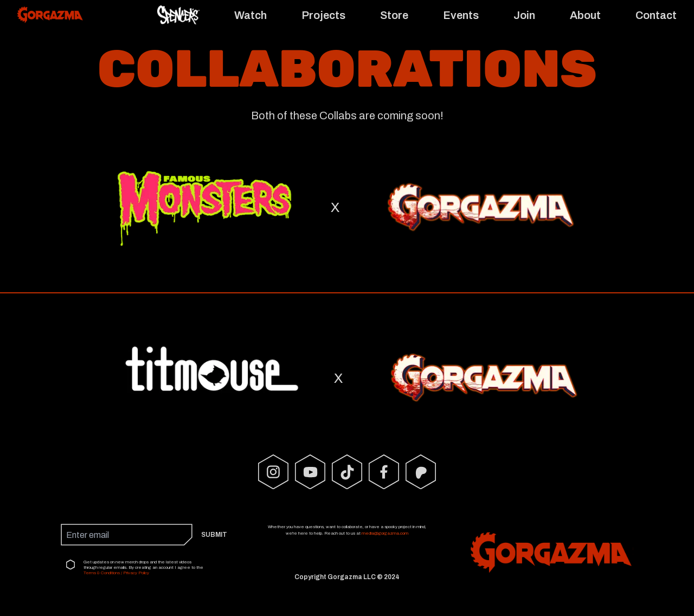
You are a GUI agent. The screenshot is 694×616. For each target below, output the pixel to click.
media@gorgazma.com (385, 533)
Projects (323, 15)
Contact (656, 15)
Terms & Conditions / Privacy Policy (116, 573)
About (585, 15)
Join (524, 15)
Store (394, 15)
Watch (250, 15)
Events (461, 15)
